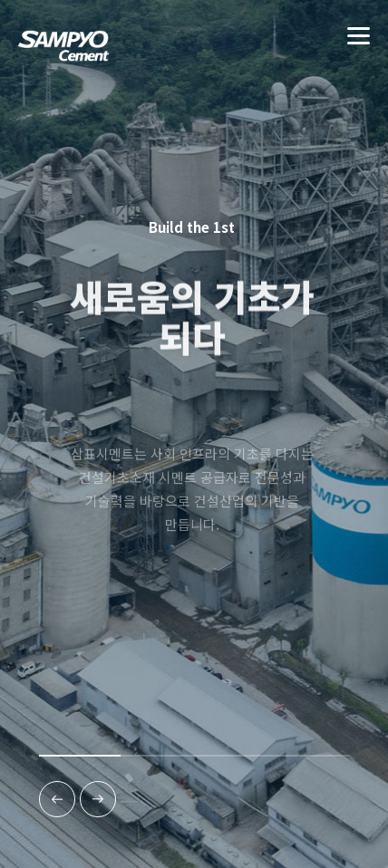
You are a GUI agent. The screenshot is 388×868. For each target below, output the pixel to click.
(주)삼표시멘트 (63, 54)
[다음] (98, 799)
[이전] (57, 799)
